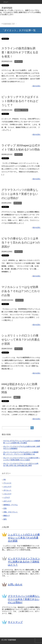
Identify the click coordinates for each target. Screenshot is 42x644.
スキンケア (7, 487)
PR (5, 480)
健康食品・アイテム (21, 110)
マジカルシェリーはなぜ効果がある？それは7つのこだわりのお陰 (21, 291)
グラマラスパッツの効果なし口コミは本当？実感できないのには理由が (20, 194)
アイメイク (7, 483)
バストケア (7, 494)
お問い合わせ (15, 584)
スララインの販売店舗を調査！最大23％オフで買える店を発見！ (20, 52)
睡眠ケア (17, 397)
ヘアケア (7, 498)
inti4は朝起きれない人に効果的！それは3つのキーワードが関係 (21, 388)
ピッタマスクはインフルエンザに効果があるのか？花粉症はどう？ (24, 562)
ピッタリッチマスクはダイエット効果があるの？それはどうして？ (20, 101)
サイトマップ (15, 622)
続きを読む (37, 86)
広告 (5, 508)
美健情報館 (7, 8)
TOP (9, 24)
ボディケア (7, 501)
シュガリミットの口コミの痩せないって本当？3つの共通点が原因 (21, 340)
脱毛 (5, 519)
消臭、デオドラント (11, 512)
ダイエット (19, 61)
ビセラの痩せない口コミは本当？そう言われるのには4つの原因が (21, 243)
